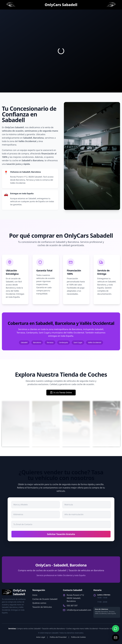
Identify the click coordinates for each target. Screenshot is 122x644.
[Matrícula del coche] (86, 505)
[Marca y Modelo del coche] (36, 505)
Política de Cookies (78, 637)
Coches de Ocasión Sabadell (45, 599)
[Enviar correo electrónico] (116, 638)
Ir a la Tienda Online (61, 393)
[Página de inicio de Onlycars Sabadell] (11, 5)
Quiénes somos (39, 603)
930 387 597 (72, 606)
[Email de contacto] (61, 524)
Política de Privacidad (58, 637)
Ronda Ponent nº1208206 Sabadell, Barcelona (75, 598)
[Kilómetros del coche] (36, 515)
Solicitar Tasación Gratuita (61, 534)
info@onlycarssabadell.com (79, 610)
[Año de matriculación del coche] (86, 515)
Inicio (35, 595)
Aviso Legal (41, 637)
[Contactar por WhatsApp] (116, 629)
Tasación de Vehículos (42, 607)
